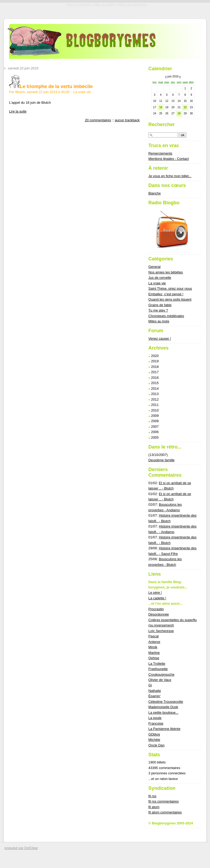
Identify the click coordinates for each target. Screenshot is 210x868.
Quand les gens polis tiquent (170, 299)
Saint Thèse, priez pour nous (170, 288)
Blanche (155, 193)
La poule (155, 718)
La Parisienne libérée (164, 729)
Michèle (154, 740)
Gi (150, 685)
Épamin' (155, 696)
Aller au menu (104, 4)
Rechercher (162, 124)
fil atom (154, 807)
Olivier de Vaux (160, 680)
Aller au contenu (79, 4)
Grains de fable (160, 305)
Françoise (156, 723)
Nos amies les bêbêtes (166, 272)
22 (185, 107)
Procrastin (156, 609)
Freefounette (158, 669)
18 (161, 107)
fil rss (152, 796)
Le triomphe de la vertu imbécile (51, 86)
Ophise (154, 658)
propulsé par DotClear (21, 848)
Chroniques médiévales (166, 316)
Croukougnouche (161, 674)
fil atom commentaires (165, 812)
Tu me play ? (158, 310)
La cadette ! (157, 598)
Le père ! (155, 593)
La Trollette (157, 664)
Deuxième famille (161, 460)
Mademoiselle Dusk (163, 707)
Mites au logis (159, 321)
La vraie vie (82, 92)
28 (179, 113)
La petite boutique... (163, 713)
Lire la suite (18, 111)
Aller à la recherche (132, 4)
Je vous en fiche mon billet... (170, 176)
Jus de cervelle (160, 278)
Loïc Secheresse (161, 631)
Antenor (154, 642)
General (155, 267)
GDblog (154, 734)
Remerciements (160, 153)
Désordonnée (159, 614)
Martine (154, 653)
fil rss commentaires (164, 801)
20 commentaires (98, 120)
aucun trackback (127, 120)
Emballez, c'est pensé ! (166, 294)
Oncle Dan (156, 745)
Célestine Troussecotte (166, 702)
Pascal (154, 636)
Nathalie (155, 691)
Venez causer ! (160, 339)
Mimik (153, 647)
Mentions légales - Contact (169, 159)
